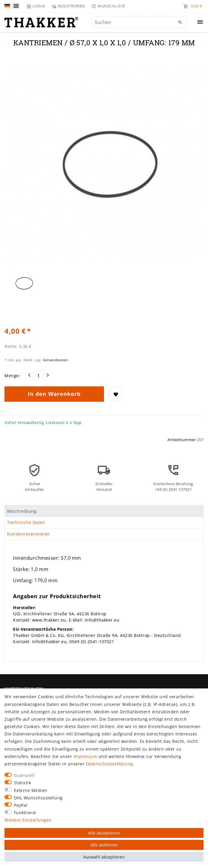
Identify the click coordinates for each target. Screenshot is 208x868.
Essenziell (24, 775)
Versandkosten (55, 360)
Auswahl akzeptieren (104, 857)
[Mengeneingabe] (39, 375)
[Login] (36, 6)
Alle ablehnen (104, 845)
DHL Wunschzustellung (38, 798)
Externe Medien (31, 790)
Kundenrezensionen (29, 534)
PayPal (21, 805)
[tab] (104, 511)
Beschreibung (22, 511)
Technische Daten (26, 522)
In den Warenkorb (54, 394)
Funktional (25, 813)
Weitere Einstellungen (28, 820)
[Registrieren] (68, 6)
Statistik (23, 783)
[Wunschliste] (107, 6)
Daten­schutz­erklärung (109, 764)
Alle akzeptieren (104, 833)
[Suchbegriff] (139, 22)
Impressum (85, 756)
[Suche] (180, 22)
